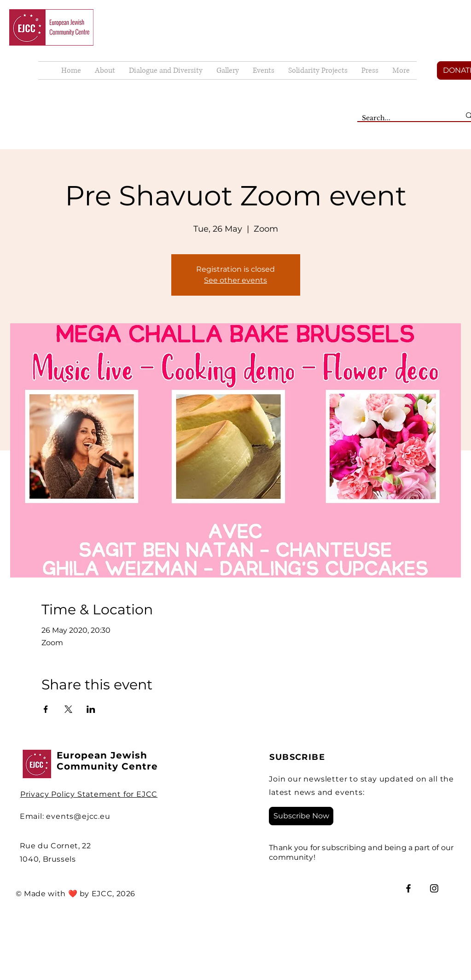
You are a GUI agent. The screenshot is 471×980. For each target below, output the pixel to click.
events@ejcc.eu (78, 816)
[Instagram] (434, 888)
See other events (235, 280)
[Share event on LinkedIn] (91, 709)
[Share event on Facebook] (46, 709)
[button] (228, 70)
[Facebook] (408, 888)
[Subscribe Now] (301, 816)
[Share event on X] (68, 709)
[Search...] (404, 118)
